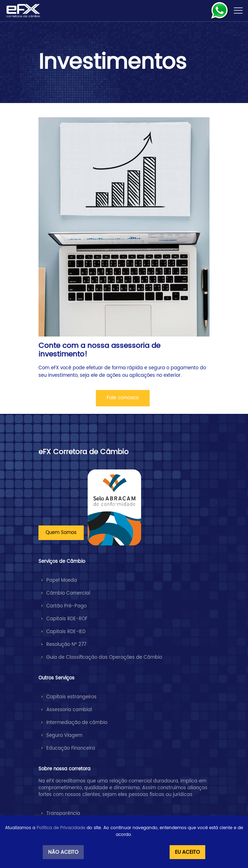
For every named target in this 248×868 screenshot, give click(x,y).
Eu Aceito (187, 852)
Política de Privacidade (61, 828)
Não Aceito (63, 852)
